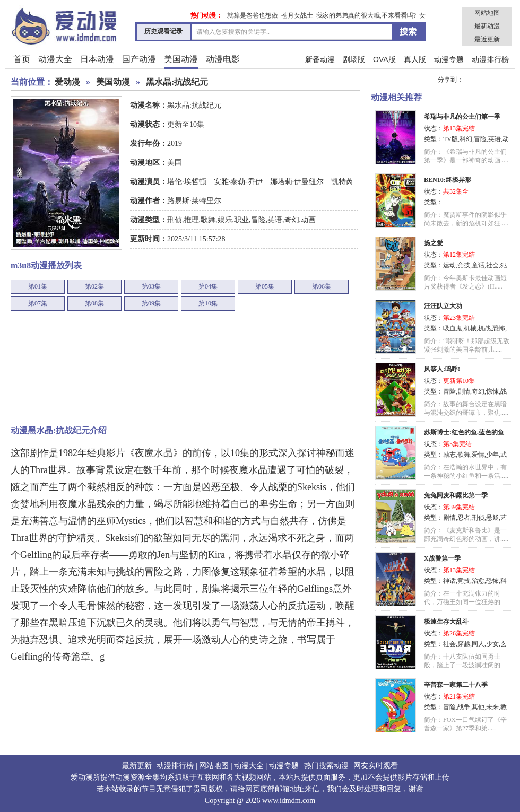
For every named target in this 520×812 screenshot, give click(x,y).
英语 (275, 220)
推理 (192, 220)
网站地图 (487, 13)
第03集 (151, 286)
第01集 (38, 286)
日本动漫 (97, 59)
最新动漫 (487, 26)
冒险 (258, 220)
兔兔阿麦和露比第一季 (456, 495)
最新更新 (137, 766)
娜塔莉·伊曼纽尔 (297, 182)
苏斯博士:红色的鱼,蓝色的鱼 (464, 432)
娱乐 (225, 220)
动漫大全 (55, 59)
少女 (492, 644)
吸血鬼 (453, 328)
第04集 (208, 286)
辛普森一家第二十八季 (456, 685)
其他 (478, 707)
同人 (478, 644)
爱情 (478, 455)
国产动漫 (139, 59)
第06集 (322, 286)
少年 (492, 455)
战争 (464, 707)
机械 (470, 328)
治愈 (478, 581)
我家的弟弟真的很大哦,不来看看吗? (366, 15)
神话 (449, 581)
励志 (449, 455)
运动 (449, 265)
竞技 (464, 265)
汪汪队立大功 (443, 306)
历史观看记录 (163, 31)
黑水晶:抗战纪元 (177, 82)
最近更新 (487, 39)
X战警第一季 (442, 558)
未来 (492, 707)
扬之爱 (434, 243)
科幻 (466, 139)
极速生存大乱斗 (446, 622)
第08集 (94, 303)
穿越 (464, 644)
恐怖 (499, 328)
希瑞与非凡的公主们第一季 (462, 117)
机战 (484, 328)
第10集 (208, 303)
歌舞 (208, 220)
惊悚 (492, 391)
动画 (308, 220)
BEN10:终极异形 (448, 180)
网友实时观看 (376, 766)
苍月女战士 (297, 15)
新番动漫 (320, 59)
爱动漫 (67, 82)
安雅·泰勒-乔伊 (238, 182)
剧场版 (354, 59)
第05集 (265, 286)
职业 (241, 220)
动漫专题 (449, 59)
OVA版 (384, 59)
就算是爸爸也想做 (253, 15)
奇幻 (292, 220)
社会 (492, 265)
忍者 (464, 518)
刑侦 (175, 220)
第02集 (94, 286)
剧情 (464, 391)
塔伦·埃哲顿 (188, 182)
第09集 (151, 303)
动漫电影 (223, 59)
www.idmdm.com (289, 801)
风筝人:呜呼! (442, 369)
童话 (478, 265)
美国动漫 (181, 59)
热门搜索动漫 (326, 766)
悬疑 (492, 518)
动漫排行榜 (490, 59)
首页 (22, 59)
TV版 (450, 139)
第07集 (38, 303)
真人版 (415, 59)
